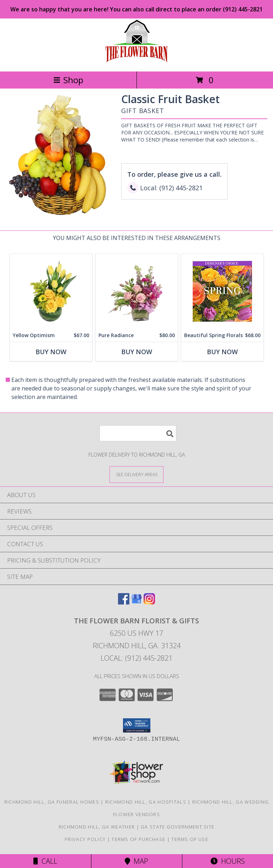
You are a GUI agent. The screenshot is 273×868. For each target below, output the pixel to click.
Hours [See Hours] (228, 861)
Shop (68, 80)
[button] (137, 725)
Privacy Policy (85, 839)
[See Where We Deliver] (136, 474)
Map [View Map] (136, 861)
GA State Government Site (178, 827)
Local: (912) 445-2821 (136, 658)
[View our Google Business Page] (136, 602)
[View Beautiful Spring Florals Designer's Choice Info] (222, 291)
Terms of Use (190, 839)
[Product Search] (138, 433)
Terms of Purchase (138, 839)
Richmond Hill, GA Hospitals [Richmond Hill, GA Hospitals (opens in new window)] (146, 802)
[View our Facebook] (124, 602)
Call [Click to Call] (45, 861)
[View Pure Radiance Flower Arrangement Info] (137, 291)
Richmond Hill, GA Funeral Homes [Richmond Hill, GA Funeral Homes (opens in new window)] (52, 802)
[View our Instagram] (149, 602)
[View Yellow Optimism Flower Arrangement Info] (51, 291)
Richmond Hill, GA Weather (97, 827)
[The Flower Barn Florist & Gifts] (136, 61)
